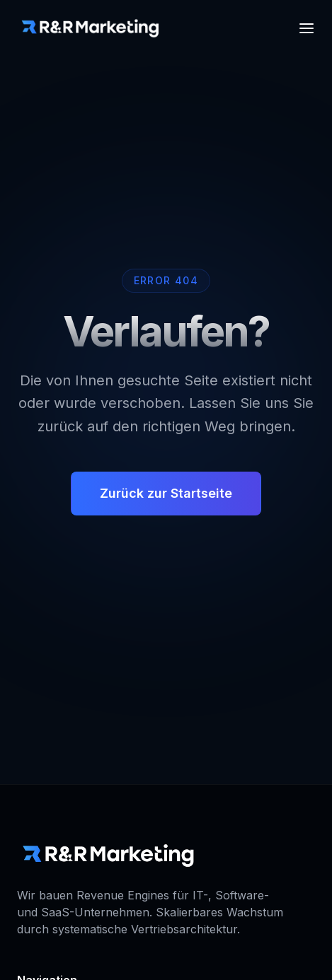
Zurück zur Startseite (166, 494)
